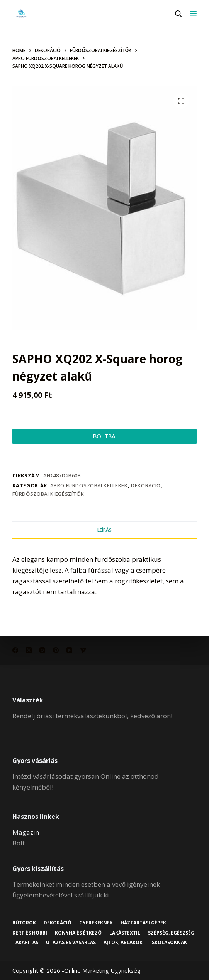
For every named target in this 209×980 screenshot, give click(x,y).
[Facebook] (15, 650)
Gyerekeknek (96, 923)
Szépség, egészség (171, 933)
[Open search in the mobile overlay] (178, 14)
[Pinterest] (56, 650)
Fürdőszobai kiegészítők (48, 494)
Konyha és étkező (78, 933)
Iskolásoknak (169, 943)
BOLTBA (104, 436)
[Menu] (193, 14)
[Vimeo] (83, 650)
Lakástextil (125, 933)
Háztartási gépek (143, 923)
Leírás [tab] (104, 530)
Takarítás (25, 943)
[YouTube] (69, 650)
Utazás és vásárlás (71, 943)
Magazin (26, 832)
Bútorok (24, 923)
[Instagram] (42, 650)
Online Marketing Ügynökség (102, 970)
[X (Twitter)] (29, 650)
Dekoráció (146, 485)
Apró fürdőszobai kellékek (89, 485)
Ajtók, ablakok (123, 943)
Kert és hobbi (30, 933)
